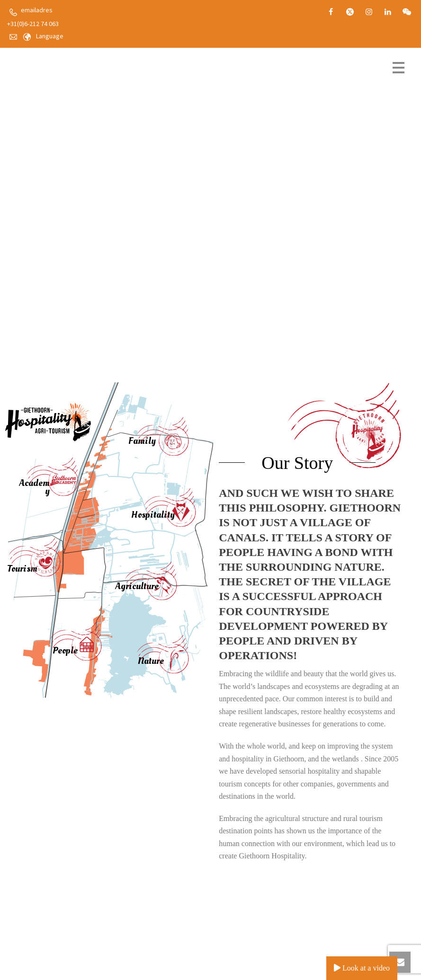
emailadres (37, 10)
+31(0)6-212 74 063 (33, 24)
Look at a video (362, 968)
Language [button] (50, 36)
